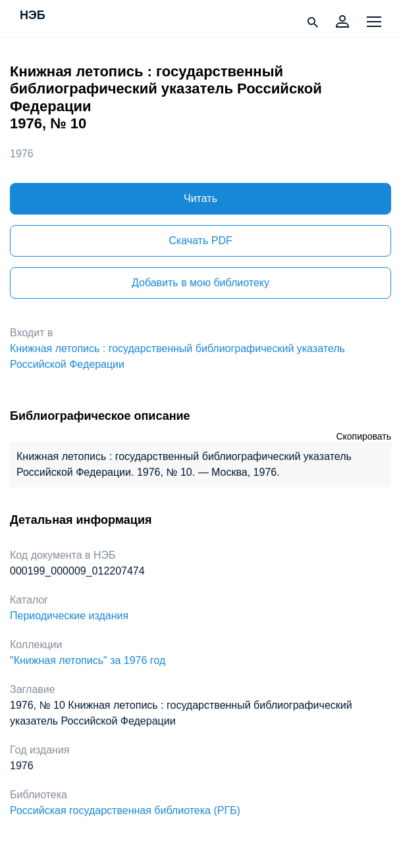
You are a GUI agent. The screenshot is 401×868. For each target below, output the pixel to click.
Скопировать (363, 436)
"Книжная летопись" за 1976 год (88, 660)
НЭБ (33, 16)
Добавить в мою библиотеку (200, 283)
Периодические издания (69, 616)
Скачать (200, 241)
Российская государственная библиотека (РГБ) (125, 810)
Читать (200, 198)
